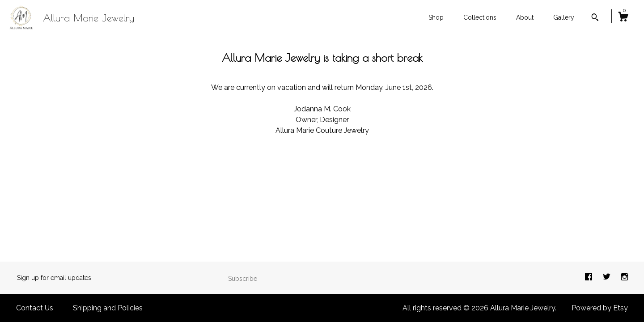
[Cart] (623, 18)
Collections (480, 17)
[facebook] (589, 278)
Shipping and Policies (108, 308)
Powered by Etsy (600, 308)
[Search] (595, 18)
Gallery (564, 17)
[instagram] (625, 278)
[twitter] (608, 278)
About (525, 17)
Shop (436, 17)
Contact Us (35, 308)
